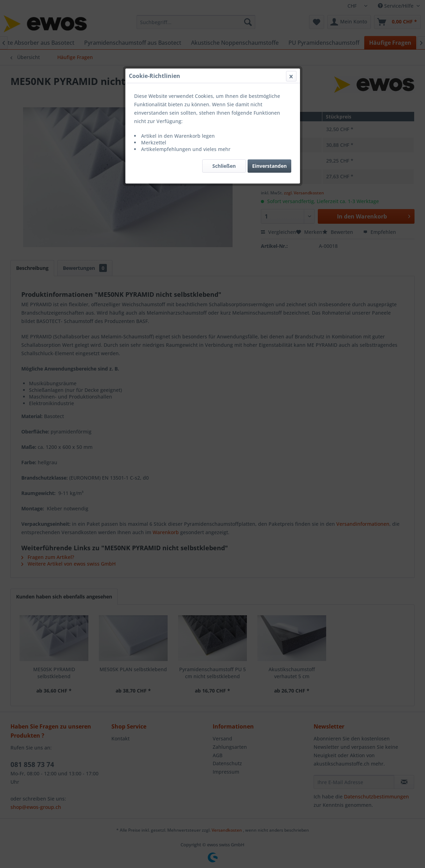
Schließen (224, 166)
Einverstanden (269, 166)
